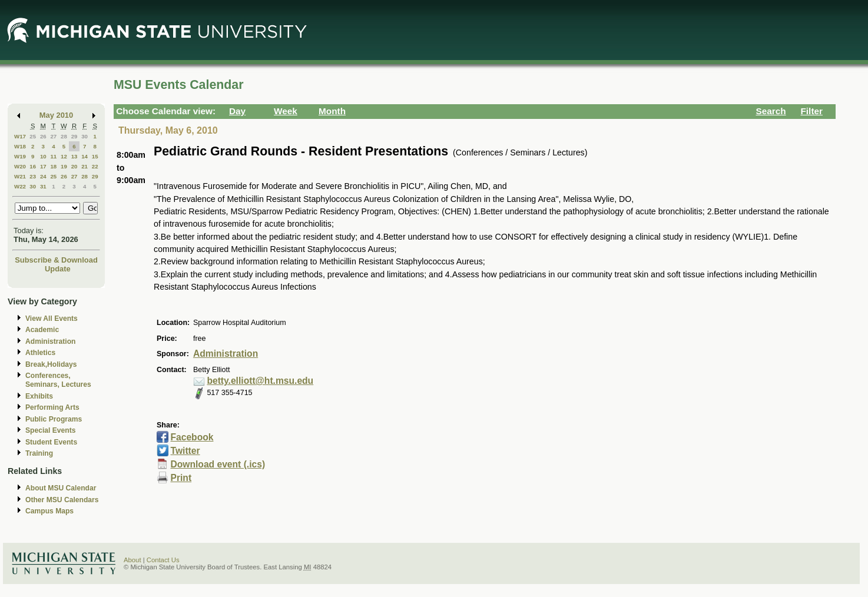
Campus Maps (49, 511)
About (132, 560)
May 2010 (56, 115)
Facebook (192, 437)
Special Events (50, 430)
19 (64, 166)
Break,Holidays (51, 364)
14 (85, 156)
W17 (20, 136)
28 (64, 136)
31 (43, 186)
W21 (20, 176)
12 (64, 156)
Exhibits (39, 396)
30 (85, 136)
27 (53, 136)
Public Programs (54, 419)
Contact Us (163, 560)
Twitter (185, 451)
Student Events (51, 442)
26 (43, 136)
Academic (42, 330)
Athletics (40, 353)
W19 (20, 156)
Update (58, 269)
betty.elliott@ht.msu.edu (260, 381)
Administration (50, 341)
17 (43, 166)
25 (33, 136)
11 (53, 156)
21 (85, 166)
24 (43, 176)
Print (181, 478)
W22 (20, 186)
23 (33, 176)
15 (95, 156)
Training (39, 453)
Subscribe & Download (56, 260)
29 (74, 136)
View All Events (52, 319)
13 (74, 156)
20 (74, 166)
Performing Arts (52, 407)
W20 (20, 166)
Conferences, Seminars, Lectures (58, 380)
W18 (20, 146)
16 (33, 166)
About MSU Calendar (61, 488)
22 (95, 166)
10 (43, 156)
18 (53, 166)
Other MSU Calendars (62, 500)
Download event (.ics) (218, 464)
